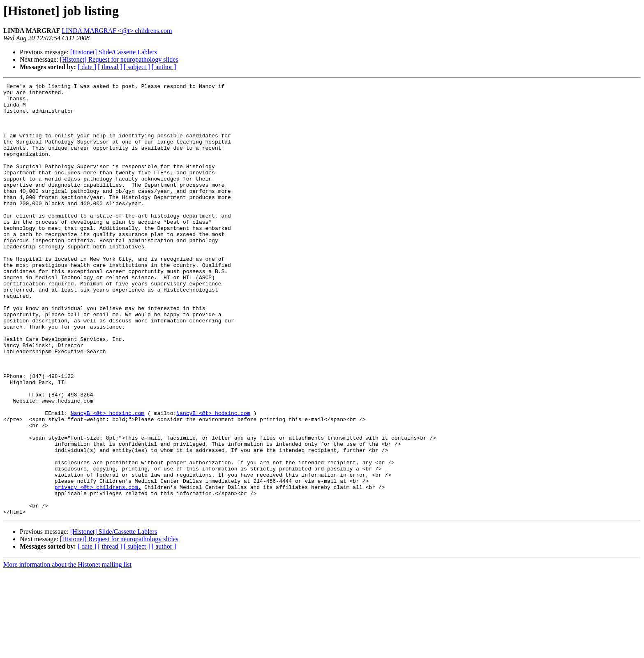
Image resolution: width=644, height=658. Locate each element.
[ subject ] (137, 67)
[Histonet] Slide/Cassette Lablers (114, 52)
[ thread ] (110, 67)
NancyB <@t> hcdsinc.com (107, 480)
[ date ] (87, 67)
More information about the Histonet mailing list (67, 651)
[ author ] (164, 67)
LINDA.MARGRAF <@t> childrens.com (117, 31)
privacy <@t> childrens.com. (98, 568)
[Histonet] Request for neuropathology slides (119, 59)
